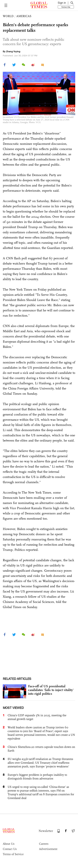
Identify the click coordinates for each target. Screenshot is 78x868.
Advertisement (48, 849)
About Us (9, 844)
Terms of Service (13, 854)
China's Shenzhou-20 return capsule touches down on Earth (41, 749)
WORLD (8, 16)
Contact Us (10, 849)
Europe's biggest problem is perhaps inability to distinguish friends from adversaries (37, 777)
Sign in (62, 3)
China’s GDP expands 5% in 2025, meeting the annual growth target (37, 717)
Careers (44, 844)
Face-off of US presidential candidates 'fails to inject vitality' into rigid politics (51, 690)
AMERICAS (24, 16)
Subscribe (66, 7)
